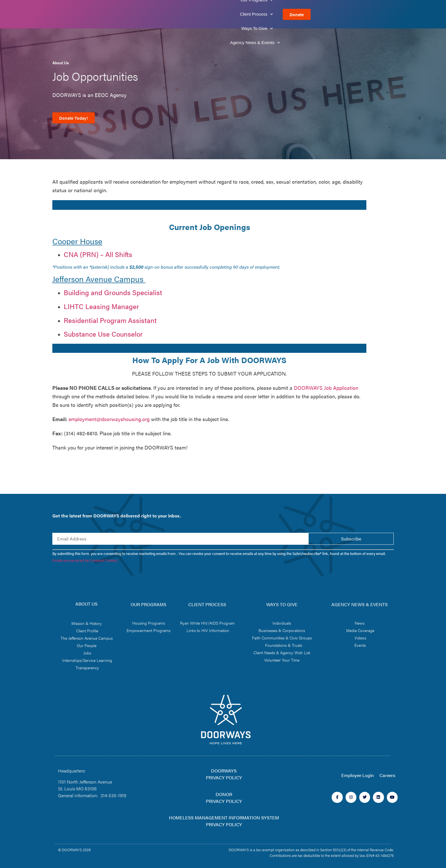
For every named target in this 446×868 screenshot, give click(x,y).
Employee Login (358, 775)
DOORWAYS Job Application (326, 388)
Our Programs (190, 14)
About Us (148, 14)
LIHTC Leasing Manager (101, 306)
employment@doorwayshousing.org (109, 419)
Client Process (237, 14)
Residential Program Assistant (110, 320)
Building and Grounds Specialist (113, 292)
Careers (387, 775)
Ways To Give (283, 14)
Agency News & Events (338, 14)
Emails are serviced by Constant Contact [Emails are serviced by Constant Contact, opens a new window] (85, 560)
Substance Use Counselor (103, 334)
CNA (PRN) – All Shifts (98, 254)
